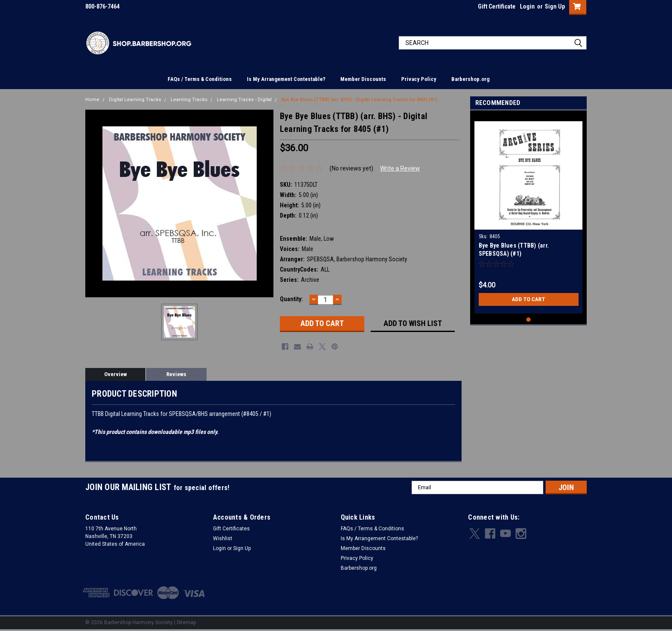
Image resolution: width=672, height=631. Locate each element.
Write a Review (400, 168)
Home (92, 100)
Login (527, 6)
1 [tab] (529, 320)
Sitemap (186, 622)
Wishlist (223, 538)
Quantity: (291, 299)
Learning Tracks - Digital (244, 100)
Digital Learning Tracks (135, 100)
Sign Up (555, 6)
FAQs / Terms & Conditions (200, 79)
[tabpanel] (529, 214)
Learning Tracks (189, 100)
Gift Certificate (497, 6)
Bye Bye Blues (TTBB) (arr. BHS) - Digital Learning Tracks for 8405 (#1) (359, 100)
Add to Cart (529, 299)
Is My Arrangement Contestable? (286, 79)
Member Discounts (363, 79)
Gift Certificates (231, 529)
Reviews (176, 374)
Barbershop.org (470, 79)
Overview (115, 374)
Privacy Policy (419, 79)
